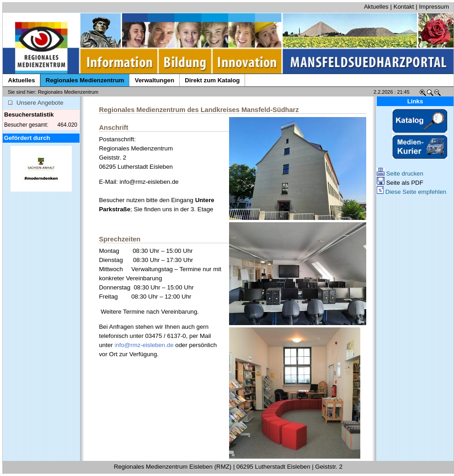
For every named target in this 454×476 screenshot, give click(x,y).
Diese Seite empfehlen (411, 192)
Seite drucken (400, 174)
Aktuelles (376, 7)
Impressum (434, 7)
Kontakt (404, 7)
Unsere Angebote (36, 103)
